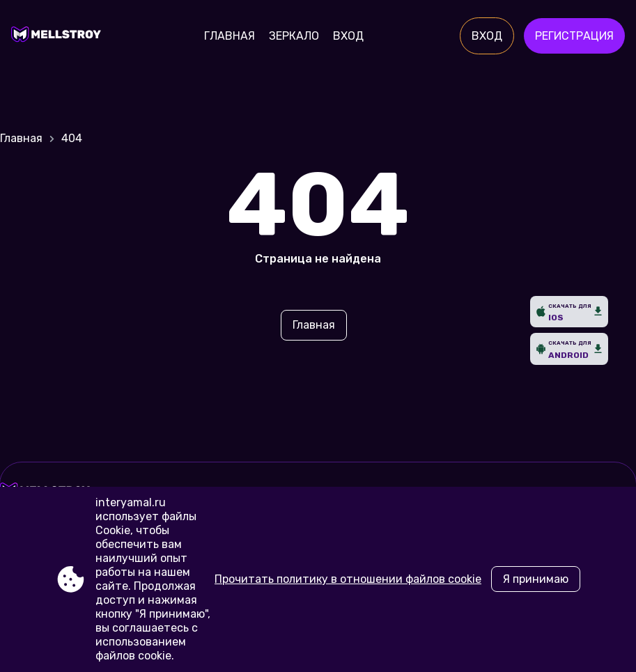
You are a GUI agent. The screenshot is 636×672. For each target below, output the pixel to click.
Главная (230, 36)
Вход (348, 36)
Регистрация (574, 36)
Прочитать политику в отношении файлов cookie (348, 579)
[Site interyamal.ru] (60, 36)
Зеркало (294, 36)
